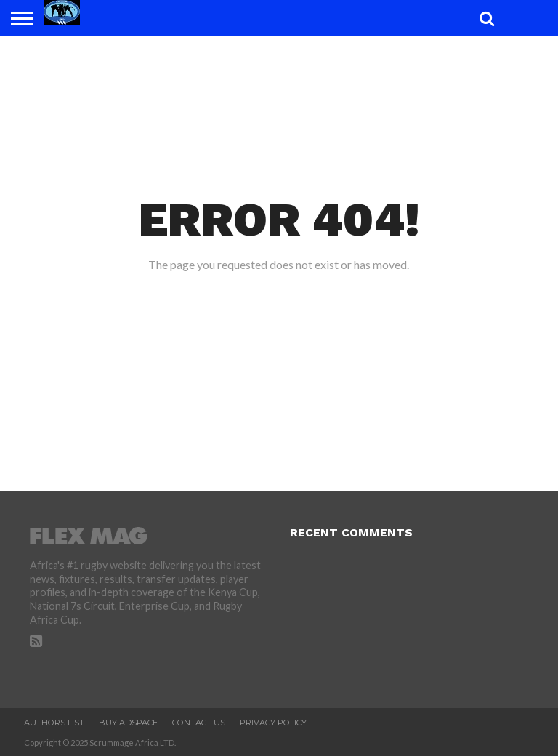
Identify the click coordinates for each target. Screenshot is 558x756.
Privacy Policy (273, 723)
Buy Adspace (128, 723)
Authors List (54, 723)
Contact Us (199, 723)
